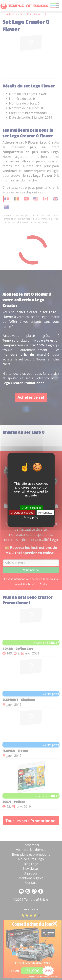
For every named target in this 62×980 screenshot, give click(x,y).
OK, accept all (31, 508)
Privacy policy (31, 517)
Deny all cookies (22, 512)
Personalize (45, 512)
